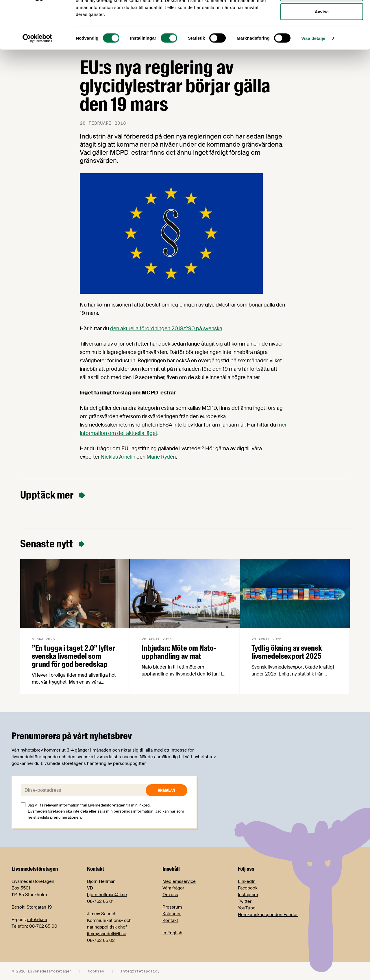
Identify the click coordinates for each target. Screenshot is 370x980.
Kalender (172, 914)
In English (172, 933)
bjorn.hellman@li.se (107, 895)
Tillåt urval (322, 34)
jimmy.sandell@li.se (107, 934)
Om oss (170, 895)
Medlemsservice (179, 881)
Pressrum (172, 907)
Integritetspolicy (140, 971)
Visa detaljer (314, 80)
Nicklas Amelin (118, 457)
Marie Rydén (161, 457)
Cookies (96, 971)
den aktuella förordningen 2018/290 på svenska (166, 328)
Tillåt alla (322, 15)
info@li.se (37, 920)
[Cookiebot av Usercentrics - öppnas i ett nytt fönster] (37, 80)
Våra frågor (173, 888)
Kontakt (170, 920)
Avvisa (322, 53)
